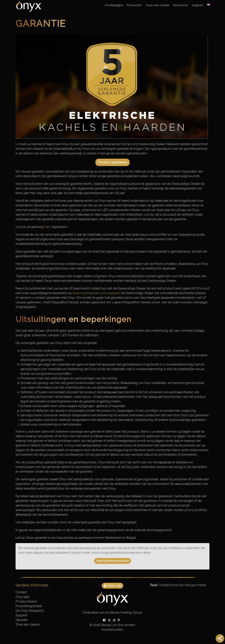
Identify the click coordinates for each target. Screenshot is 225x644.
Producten (134, 5)
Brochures (181, 5)
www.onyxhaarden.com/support (96, 293)
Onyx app (23, 597)
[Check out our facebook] (104, 620)
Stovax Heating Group (126, 612)
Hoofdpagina (114, 5)
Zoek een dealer (158, 5)
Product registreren (112, 162)
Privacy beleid (26, 601)
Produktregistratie (29, 606)
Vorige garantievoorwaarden (112, 561)
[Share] (220, 638)
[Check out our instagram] (114, 620)
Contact (21, 592)
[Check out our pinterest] (119, 620)
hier (48, 227)
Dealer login (113, 586)
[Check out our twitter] (109, 620)
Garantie (22, 620)
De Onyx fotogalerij (30, 611)
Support (197, 5)
